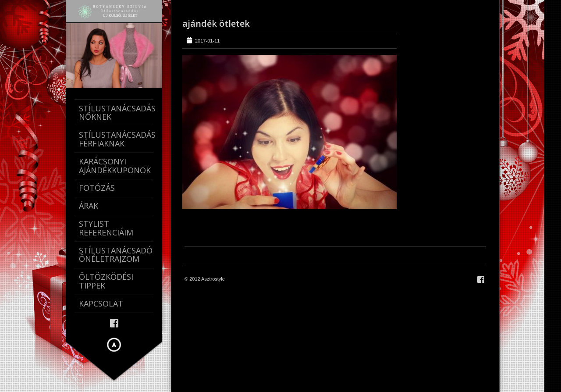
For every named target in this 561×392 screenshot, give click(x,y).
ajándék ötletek (216, 23)
